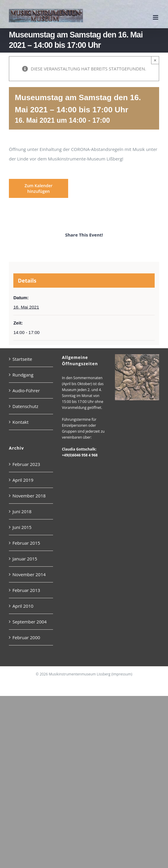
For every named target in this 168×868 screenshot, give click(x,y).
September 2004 (29, 622)
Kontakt (20, 422)
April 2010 (23, 606)
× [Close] (155, 60)
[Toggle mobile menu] (156, 17)
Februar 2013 (26, 590)
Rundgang (23, 375)
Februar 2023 (26, 464)
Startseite (22, 359)
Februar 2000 (26, 637)
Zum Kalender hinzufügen (39, 188)
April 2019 (23, 480)
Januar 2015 (25, 559)
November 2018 (29, 496)
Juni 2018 (22, 511)
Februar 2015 (26, 543)
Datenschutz (25, 406)
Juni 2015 (22, 527)
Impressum (122, 674)
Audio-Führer (26, 390)
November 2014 (29, 574)
